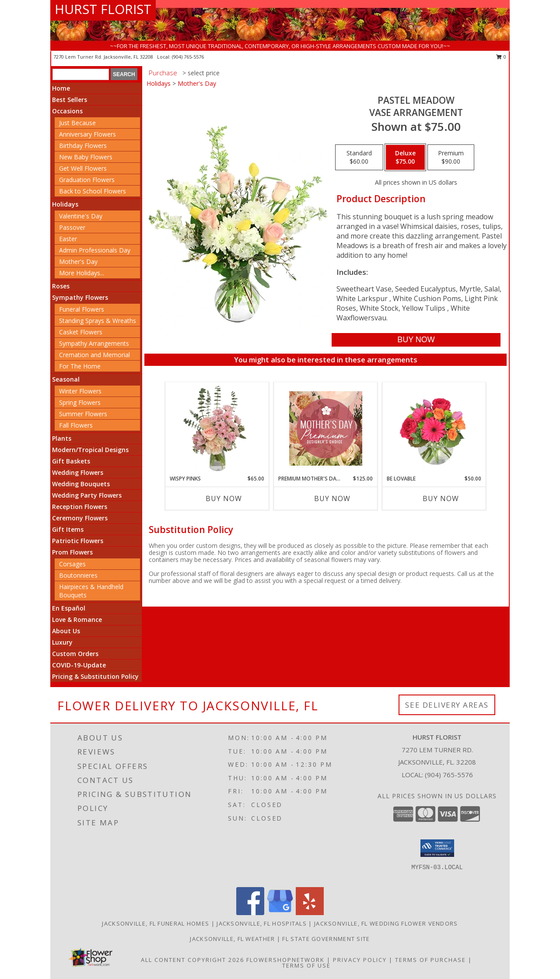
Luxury (62, 642)
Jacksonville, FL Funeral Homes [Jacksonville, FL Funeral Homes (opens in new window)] (156, 923)
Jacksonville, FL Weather (232, 939)
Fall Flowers (76, 425)
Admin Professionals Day (95, 250)
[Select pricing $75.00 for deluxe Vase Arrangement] (405, 158)
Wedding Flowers (78, 472)
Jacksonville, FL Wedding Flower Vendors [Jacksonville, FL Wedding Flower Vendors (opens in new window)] (386, 923)
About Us (66, 631)
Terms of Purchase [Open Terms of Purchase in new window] (430, 960)
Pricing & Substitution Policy (95, 676)
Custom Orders (75, 654)
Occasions (67, 111)
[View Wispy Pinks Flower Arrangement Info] (217, 428)
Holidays (65, 204)
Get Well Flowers (83, 168)
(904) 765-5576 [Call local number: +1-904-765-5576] (188, 57)
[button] (437, 848)
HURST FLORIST (103, 9)
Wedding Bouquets (81, 484)
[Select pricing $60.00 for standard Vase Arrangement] (359, 158)
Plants (62, 438)
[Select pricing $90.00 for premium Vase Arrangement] (451, 158)
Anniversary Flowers (87, 134)
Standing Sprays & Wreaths (98, 321)
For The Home (80, 366)
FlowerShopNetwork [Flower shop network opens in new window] (285, 960)
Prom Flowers (72, 552)
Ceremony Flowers (80, 518)
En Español (69, 608)
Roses (61, 286)
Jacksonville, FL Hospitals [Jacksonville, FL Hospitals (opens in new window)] (262, 923)
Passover (72, 227)
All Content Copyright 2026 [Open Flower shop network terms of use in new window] (192, 960)
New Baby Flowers (86, 157)
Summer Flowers (83, 414)
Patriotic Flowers (78, 541)
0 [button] (501, 57)
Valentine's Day (81, 216)
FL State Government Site (326, 939)
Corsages (72, 564)
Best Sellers (70, 100)
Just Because (77, 123)
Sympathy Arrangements (94, 343)
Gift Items (68, 529)
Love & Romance (77, 619)
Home (61, 88)
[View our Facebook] (250, 913)
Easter (68, 239)
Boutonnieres (78, 575)
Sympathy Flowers (80, 297)
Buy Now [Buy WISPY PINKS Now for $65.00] (224, 498)
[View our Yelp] (310, 913)
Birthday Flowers (83, 146)
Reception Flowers (80, 507)
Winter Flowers (80, 391)
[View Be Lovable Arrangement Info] (434, 428)
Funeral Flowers (82, 309)
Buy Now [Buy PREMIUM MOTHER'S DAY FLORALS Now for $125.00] (332, 498)
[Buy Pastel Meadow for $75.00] (416, 340)
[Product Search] (81, 74)
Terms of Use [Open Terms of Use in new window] (306, 965)
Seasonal (66, 379)
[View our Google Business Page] (280, 913)
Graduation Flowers (87, 180)
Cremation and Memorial (94, 355)
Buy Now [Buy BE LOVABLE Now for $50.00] (441, 498)
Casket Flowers (81, 332)
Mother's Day (78, 261)
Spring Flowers (80, 402)
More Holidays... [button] (82, 273)
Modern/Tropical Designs (90, 450)
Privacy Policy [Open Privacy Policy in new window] (360, 960)
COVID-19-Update (79, 665)
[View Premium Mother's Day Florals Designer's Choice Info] (326, 428)
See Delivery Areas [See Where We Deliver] (447, 705)
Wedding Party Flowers (87, 495)
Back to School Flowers (93, 191)
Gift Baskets (71, 461)
